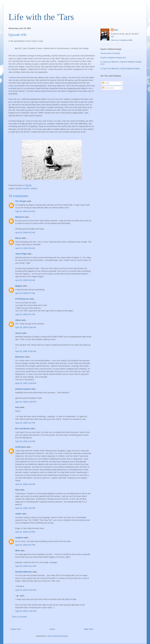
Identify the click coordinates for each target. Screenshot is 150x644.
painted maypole (23, 389)
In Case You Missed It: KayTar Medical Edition (120, 68)
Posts (106, 83)
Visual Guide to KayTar (110, 53)
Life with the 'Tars (41, 17)
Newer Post (16, 629)
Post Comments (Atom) (58, 636)
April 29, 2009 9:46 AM (25, 280)
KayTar (26, 188)
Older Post (88, 629)
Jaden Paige (21, 254)
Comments (108, 88)
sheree (18, 333)
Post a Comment (19, 617)
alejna (18, 320)
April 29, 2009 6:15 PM (25, 532)
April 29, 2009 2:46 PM (25, 441)
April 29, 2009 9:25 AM (25, 233)
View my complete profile (122, 40)
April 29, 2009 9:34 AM (25, 248)
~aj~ (17, 596)
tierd (17, 407)
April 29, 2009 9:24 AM (25, 211)
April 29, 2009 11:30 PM (26, 611)
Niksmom (20, 217)
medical (34, 188)
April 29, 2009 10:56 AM (26, 351)
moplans (19, 538)
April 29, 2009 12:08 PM (26, 383)
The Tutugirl (21, 201)
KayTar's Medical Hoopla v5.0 (113, 58)
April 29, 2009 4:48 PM (25, 484)
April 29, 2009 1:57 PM (25, 423)
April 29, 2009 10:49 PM (26, 590)
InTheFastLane (22, 299)
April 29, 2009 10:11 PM (26, 566)
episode (19, 188)
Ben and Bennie (23, 429)
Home (52, 629)
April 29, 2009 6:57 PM (25, 545)
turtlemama (20, 447)
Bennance (20, 357)
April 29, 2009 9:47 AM (25, 293)
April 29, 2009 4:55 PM (25, 508)
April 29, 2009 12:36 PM (26, 402)
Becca (18, 238)
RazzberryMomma (24, 572)
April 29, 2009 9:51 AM (25, 314)
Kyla (17, 490)
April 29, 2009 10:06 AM (26, 327)
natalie (18, 514)
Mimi (17, 551)
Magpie (19, 286)
